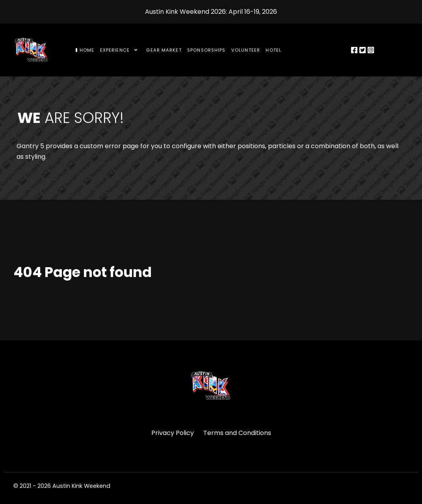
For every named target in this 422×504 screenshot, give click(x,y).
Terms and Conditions (237, 433)
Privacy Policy (173, 433)
